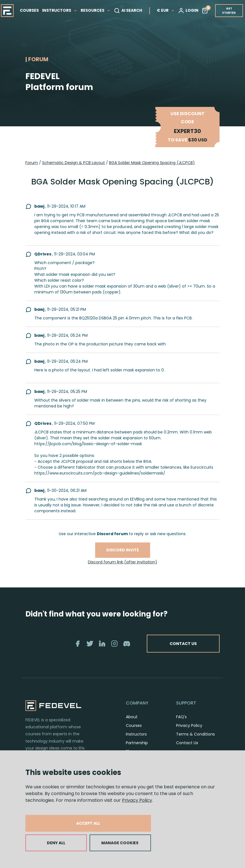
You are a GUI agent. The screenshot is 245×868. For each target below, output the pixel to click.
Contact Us (187, 743)
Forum (32, 163)
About (132, 717)
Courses (134, 725)
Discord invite (123, 550)
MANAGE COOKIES (120, 843)
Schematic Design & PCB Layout (74, 163)
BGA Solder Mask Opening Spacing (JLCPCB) (152, 163)
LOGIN (188, 11)
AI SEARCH (128, 11)
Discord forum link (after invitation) (122, 562)
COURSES (29, 10)
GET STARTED (229, 11)
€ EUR (166, 10)
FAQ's (181, 717)
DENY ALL (56, 843)
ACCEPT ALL (88, 823)
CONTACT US (183, 644)
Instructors (136, 734)
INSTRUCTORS (60, 10)
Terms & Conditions (195, 734)
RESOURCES (96, 10)
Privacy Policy (137, 800)
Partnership (137, 743)
